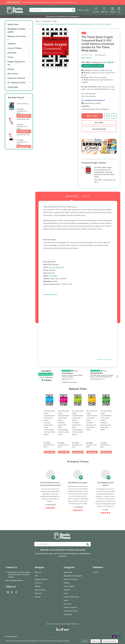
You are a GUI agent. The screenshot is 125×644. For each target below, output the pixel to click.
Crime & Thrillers (15, 48)
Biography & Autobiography (17, 30)
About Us (38, 572)
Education (12, 53)
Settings (85, 641)
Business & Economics (17, 38)
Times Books (53, 276)
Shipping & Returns (41, 579)
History (11, 69)
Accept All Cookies (110, 641)
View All (95, 572)
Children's (12, 44)
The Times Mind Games (56, 267)
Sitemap (38, 597)
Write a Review (87, 58)
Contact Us (39, 583)
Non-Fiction (13, 74)
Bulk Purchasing (40, 590)
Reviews (86, 196)
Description (72, 196)
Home (37, 21)
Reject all (96, 641)
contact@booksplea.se (16, 580)
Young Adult (13, 87)
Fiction (10, 57)
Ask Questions (99, 129)
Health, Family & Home (16, 63)
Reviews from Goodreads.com (105, 360)
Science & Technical (16, 78)
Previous (27, 98)
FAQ (36, 576)
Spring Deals (13, 24)
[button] (99, 146)
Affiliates (38, 586)
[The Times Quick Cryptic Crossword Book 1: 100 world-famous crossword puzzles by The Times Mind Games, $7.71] (92, 400)
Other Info (38, 593)
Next (30, 98)
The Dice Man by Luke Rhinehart (28, 104)
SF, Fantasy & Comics (17, 83)
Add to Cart (92, 116)
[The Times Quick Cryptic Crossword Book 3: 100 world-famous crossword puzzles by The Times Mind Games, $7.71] (106, 400)
